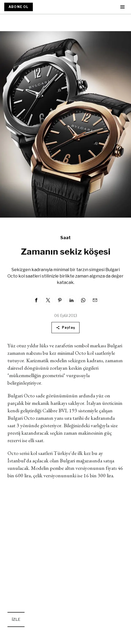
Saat (65, 238)
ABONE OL (19, 7)
